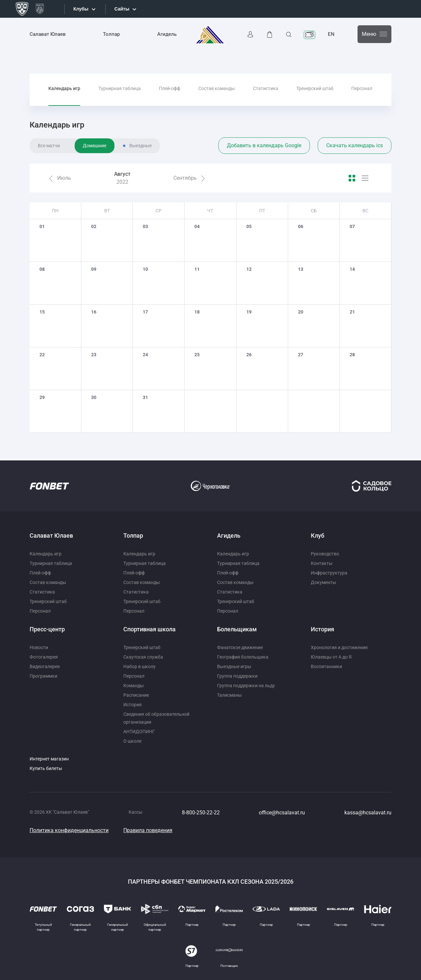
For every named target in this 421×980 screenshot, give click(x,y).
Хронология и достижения (339, 647)
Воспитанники (326, 666)
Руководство (325, 554)
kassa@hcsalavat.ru (368, 813)
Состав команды (217, 88)
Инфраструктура (329, 573)
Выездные (140, 146)
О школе (132, 741)
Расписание (136, 695)
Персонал (362, 88)
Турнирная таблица (120, 88)
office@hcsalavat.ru (282, 813)
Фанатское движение (240, 647)
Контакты (322, 563)
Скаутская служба (143, 657)
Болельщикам (237, 629)
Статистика (266, 88)
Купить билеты (46, 768)
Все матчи (49, 146)
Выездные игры (234, 666)
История (133, 705)
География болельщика (243, 657)
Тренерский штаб (315, 88)
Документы (323, 582)
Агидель (167, 34)
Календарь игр (64, 88)
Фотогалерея (44, 657)
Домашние (95, 146)
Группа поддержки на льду (246, 686)
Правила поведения (148, 830)
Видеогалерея (45, 666)
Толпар (111, 34)
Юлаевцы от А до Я (331, 657)
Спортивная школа (149, 629)
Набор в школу (139, 666)
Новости (39, 647)
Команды (134, 686)
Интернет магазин (49, 759)
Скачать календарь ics (355, 145)
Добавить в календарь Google (264, 145)
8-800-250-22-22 (201, 813)
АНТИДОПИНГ (139, 732)
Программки (43, 676)
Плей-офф (170, 88)
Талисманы (229, 695)
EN (331, 34)
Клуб (318, 536)
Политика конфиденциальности (69, 830)
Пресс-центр (47, 629)
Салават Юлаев (48, 34)
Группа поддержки (237, 676)
